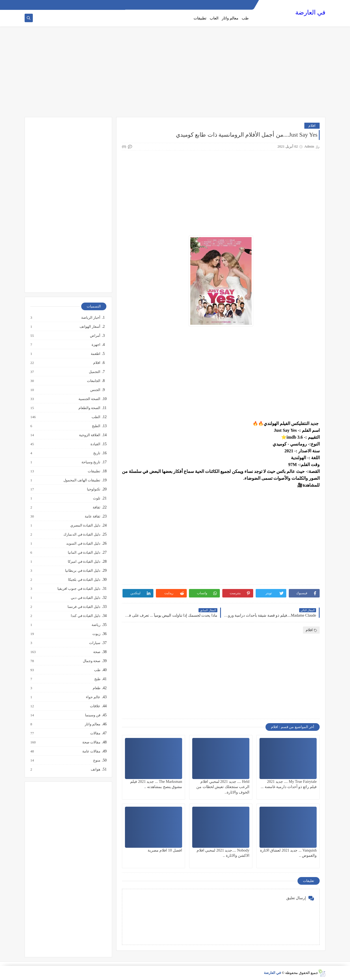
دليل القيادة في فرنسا (84, 607)
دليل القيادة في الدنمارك (82, 534)
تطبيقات (200, 18)
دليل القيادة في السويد (83, 544)
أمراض (95, 336)
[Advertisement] (175, 74)
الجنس (95, 390)
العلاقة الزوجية (89, 435)
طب (245, 18)
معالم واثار (230, 18)
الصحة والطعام (89, 408)
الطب (96, 417)
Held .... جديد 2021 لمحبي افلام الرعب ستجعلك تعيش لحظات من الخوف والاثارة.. (223, 787)
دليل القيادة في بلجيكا (84, 580)
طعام (96, 688)
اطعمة (95, 354)
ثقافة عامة (92, 516)
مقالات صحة (91, 742)
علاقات (95, 706)
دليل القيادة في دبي (85, 598)
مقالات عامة (91, 751)
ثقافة (96, 507)
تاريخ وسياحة (91, 462)
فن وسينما (92, 715)
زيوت (96, 634)
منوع (97, 760)
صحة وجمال (91, 661)
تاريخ (97, 453)
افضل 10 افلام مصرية (165, 850)
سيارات (94, 643)
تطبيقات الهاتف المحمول (82, 480)
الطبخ (96, 426)
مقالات (95, 733)
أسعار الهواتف (90, 327)
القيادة (95, 444)
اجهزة (96, 345)
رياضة (96, 625)
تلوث (96, 498)
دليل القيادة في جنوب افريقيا (79, 589)
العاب (214, 18)
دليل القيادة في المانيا (84, 553)
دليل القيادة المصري (85, 525)
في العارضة (310, 12)
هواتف (95, 769)
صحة (97, 652)
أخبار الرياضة (91, 318)
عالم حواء (93, 697)
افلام (312, 126)
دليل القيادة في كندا (85, 616)
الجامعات (93, 381)
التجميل (94, 372)
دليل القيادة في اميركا (84, 562)
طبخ (97, 679)
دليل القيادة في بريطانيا (82, 571)
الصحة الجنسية (89, 399)
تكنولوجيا (93, 489)
